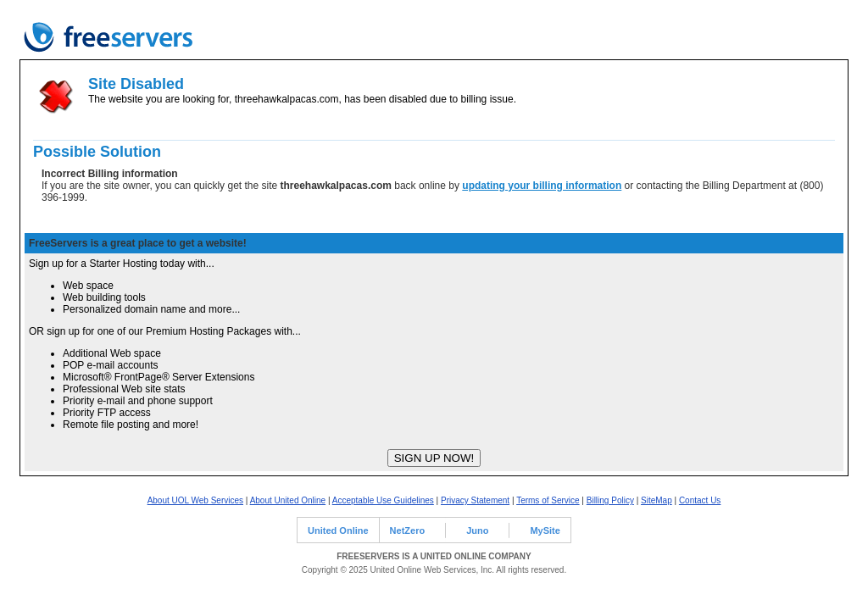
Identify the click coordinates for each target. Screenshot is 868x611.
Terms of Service (548, 500)
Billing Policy (610, 500)
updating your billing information (542, 186)
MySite (545, 530)
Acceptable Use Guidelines (383, 500)
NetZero (408, 530)
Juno (477, 530)
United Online (338, 530)
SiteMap (657, 500)
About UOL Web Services (195, 500)
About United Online (288, 500)
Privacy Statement (475, 500)
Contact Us (700, 500)
